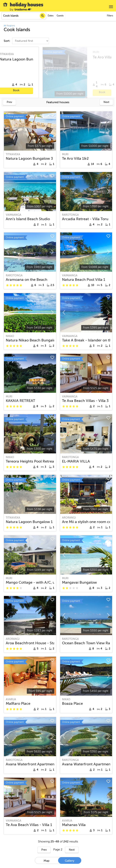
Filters (110, 16)
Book (92, 90)
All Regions (9, 26)
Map (47, 861)
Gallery (70, 861)
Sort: (7, 41)
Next (106, 102)
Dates (51, 16)
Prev (9, 102)
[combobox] (24, 16)
